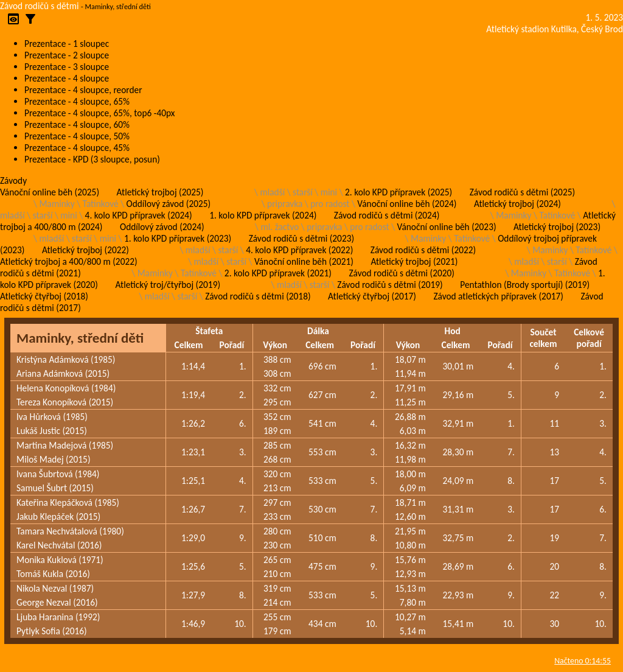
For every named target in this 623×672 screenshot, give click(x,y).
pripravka (285, 204)
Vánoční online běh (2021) (304, 261)
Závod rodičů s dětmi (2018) (258, 296)
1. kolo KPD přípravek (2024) (263, 215)
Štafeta (209, 331)
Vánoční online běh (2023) (447, 227)
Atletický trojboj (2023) (557, 227)
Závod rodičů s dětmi (40, 6)
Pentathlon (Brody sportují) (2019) (525, 285)
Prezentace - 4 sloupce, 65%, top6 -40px (99, 113)
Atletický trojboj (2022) (85, 250)
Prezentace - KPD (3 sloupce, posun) (92, 159)
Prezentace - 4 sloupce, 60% (77, 124)
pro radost (330, 204)
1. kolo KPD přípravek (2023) (178, 238)
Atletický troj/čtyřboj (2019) (168, 285)
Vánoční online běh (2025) (50, 192)
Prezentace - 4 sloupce (67, 78)
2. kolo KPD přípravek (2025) (399, 192)
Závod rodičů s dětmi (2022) (423, 250)
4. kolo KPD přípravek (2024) (139, 215)
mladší (272, 192)
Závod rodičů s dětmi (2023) (301, 238)
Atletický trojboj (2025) (160, 192)
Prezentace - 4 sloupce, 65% (77, 101)
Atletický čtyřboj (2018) (44, 296)
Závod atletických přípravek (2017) (498, 296)
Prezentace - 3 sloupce (67, 67)
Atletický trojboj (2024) (517, 204)
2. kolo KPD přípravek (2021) (278, 273)
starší (303, 192)
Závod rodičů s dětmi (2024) (387, 215)
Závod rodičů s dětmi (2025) (522, 192)
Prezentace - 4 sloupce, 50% (77, 136)
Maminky (57, 204)
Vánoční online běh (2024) (407, 204)
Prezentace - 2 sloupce (67, 55)
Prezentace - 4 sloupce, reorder (83, 90)
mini (329, 192)
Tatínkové (101, 204)
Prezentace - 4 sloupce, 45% (77, 148)
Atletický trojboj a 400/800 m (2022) (69, 261)
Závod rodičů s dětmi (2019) (390, 285)
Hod (452, 331)
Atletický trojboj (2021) (414, 261)
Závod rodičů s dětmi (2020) (401, 273)
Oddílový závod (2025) (169, 204)
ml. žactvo (280, 227)
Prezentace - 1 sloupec (67, 44)
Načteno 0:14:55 (583, 661)
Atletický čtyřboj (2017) (372, 296)
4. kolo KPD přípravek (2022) (299, 250)
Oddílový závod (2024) (162, 227)
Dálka (318, 331)
